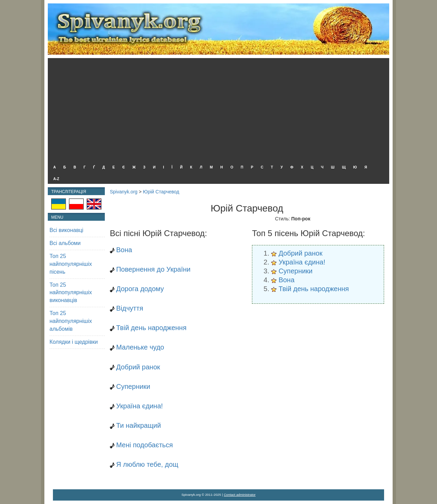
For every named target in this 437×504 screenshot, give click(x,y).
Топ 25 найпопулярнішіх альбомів (71, 321)
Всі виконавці (66, 230)
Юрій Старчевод (161, 192)
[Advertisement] (217, 109)
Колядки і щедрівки (74, 342)
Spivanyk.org (124, 192)
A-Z (56, 179)
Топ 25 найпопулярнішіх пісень (71, 264)
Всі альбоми (65, 243)
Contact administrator (240, 495)
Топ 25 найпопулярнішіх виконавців (71, 293)
